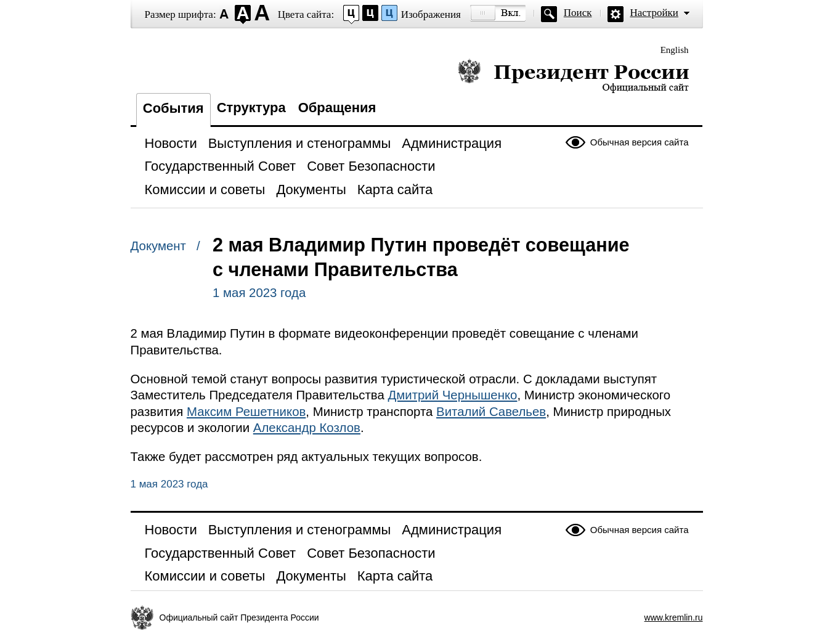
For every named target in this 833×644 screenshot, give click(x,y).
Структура (251, 108)
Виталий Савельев (491, 412)
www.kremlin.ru (674, 618)
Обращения (337, 108)
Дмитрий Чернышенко (452, 395)
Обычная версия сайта (640, 142)
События (173, 108)
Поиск (578, 13)
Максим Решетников (246, 412)
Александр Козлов (307, 428)
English (675, 50)
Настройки (654, 13)
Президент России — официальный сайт (573, 75)
